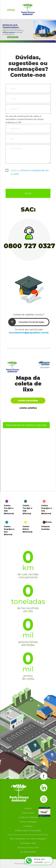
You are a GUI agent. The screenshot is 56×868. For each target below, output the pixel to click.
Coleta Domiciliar (28, 401)
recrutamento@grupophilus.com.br (29, 333)
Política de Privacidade (28, 830)
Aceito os (30, 171)
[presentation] (28, 182)
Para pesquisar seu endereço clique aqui (26, 425)
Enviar (28, 193)
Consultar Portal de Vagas (26, 322)
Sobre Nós (28, 813)
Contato (28, 826)
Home (28, 808)
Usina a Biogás (28, 822)
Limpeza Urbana (28, 817)
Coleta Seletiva (28, 408)
